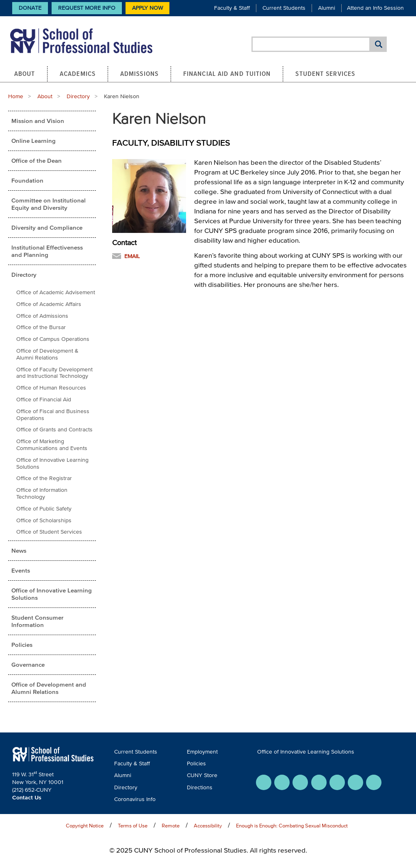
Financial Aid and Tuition (227, 73)
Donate (30, 8)
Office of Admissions (42, 316)
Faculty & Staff (232, 8)
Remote (171, 826)
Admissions (139, 73)
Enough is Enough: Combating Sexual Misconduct (292, 826)
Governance (28, 664)
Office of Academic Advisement (56, 292)
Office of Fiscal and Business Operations (53, 415)
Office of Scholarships (44, 520)
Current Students (284, 8)
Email (132, 256)
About (25, 73)
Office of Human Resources (51, 388)
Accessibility (208, 826)
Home (16, 96)
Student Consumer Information (37, 621)
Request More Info (87, 8)
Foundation (27, 180)
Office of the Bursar (41, 327)
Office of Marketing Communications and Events (52, 445)
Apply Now (147, 8)
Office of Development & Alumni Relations (47, 354)
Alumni (327, 8)
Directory (78, 96)
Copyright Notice (85, 826)
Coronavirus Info (135, 799)
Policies (22, 645)
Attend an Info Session (375, 8)
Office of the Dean (37, 160)
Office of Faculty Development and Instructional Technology (54, 373)
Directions (200, 787)
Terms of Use (133, 826)
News (19, 550)
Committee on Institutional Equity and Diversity (49, 204)
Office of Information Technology (42, 493)
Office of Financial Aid (44, 400)
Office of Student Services (49, 532)
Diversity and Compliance (47, 227)
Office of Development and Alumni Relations (49, 688)
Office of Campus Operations (53, 339)
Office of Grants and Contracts (54, 430)
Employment (202, 752)
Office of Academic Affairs (49, 304)
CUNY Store (202, 775)
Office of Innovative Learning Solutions (52, 463)
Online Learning (34, 141)
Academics (78, 73)
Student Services (325, 73)
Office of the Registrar (44, 478)
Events (21, 570)
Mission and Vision (38, 121)
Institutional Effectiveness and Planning (47, 251)
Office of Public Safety (44, 509)
